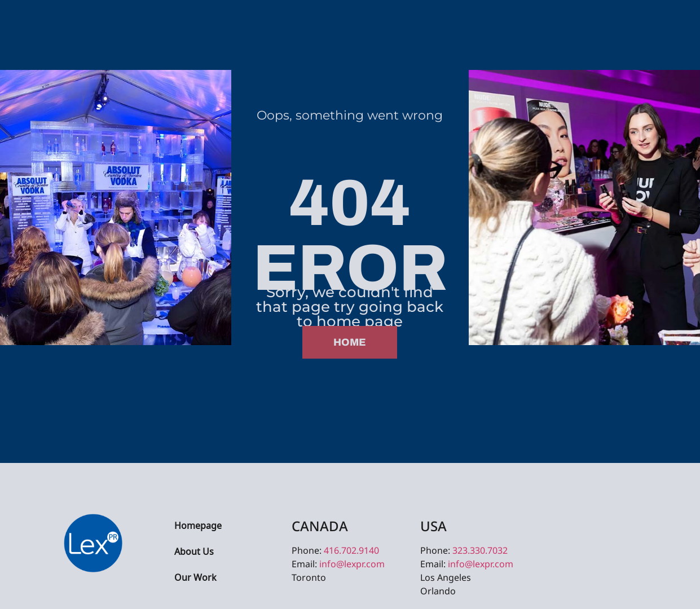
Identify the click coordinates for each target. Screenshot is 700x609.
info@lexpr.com (352, 564)
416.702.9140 (351, 550)
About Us (194, 552)
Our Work (195, 578)
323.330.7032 (480, 550)
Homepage (198, 526)
